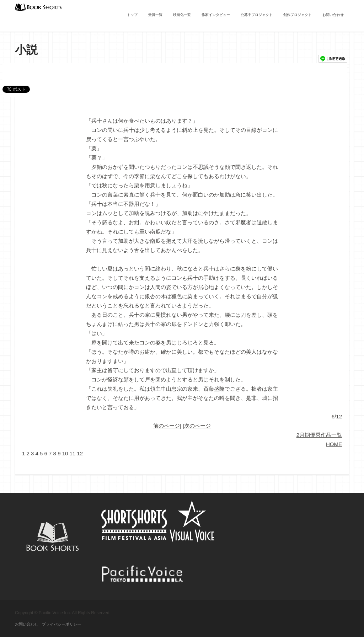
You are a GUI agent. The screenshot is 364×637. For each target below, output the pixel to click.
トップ (132, 15)
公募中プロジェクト (257, 15)
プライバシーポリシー (61, 624)
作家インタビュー (216, 15)
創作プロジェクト (298, 15)
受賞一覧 (155, 15)
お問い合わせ (333, 15)
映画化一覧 (182, 15)
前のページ (167, 426)
